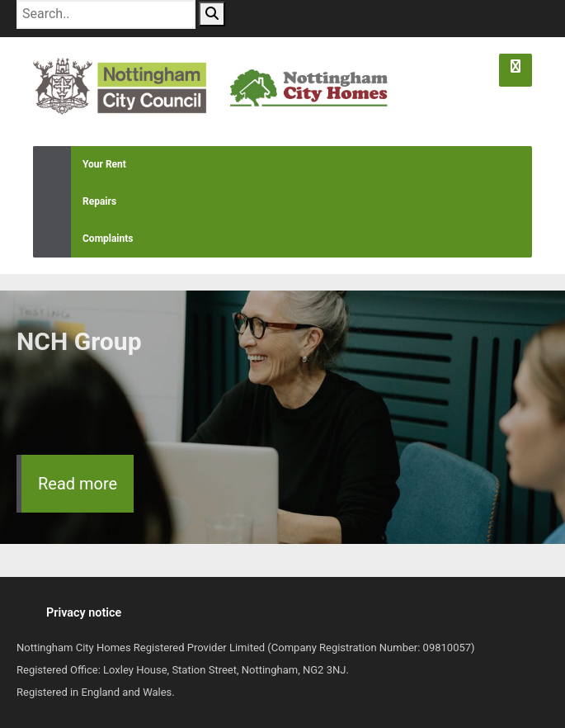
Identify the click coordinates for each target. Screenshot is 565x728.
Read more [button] (78, 484)
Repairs (75, 202)
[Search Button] (212, 14)
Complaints (83, 239)
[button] (516, 70)
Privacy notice (84, 613)
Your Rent (80, 165)
